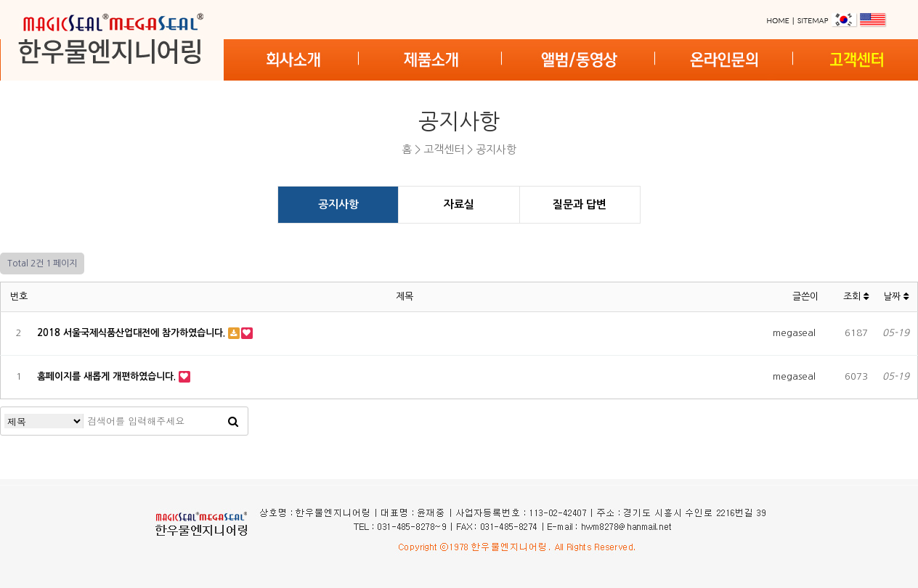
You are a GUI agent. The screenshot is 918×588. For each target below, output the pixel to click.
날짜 (896, 297)
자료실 (459, 204)
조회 (856, 297)
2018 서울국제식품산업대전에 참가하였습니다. (133, 333)
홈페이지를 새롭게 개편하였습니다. (108, 376)
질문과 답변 (580, 204)
